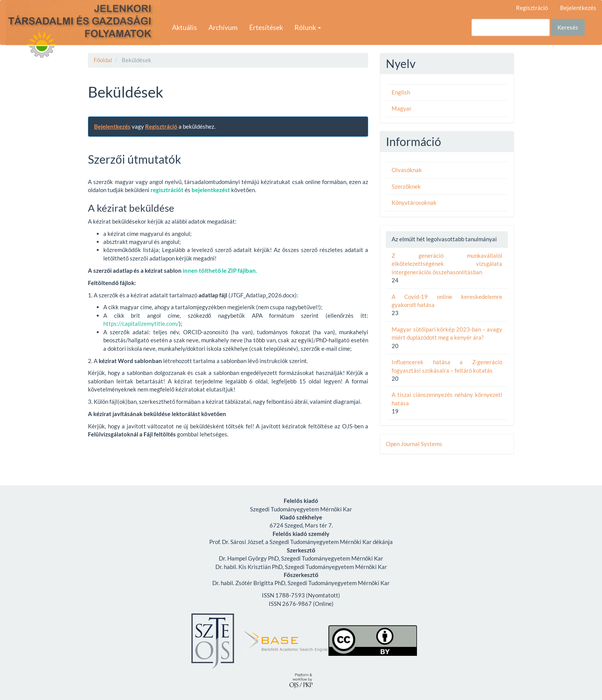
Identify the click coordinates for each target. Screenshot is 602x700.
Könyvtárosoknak (414, 202)
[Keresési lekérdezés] (511, 27)
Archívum (223, 27)
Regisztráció (532, 8)
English (401, 92)
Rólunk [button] (308, 27)
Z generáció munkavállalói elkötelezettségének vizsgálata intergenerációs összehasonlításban (447, 264)
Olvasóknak (407, 170)
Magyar (402, 108)
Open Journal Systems (414, 444)
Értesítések (266, 27)
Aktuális (184, 27)
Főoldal (103, 60)
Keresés (568, 27)
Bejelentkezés (578, 8)
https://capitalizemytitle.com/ (141, 323)
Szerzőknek (406, 186)
